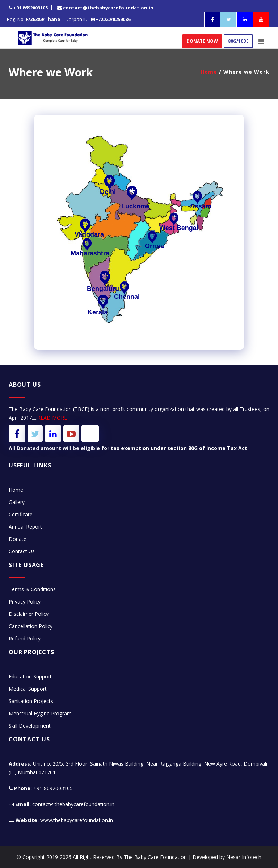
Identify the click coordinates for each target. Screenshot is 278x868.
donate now (202, 41)
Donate (18, 539)
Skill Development (30, 726)
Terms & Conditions (32, 589)
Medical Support (28, 689)
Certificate (21, 514)
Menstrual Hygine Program (40, 713)
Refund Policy (25, 638)
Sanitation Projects (31, 701)
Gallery (17, 502)
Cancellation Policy (31, 626)
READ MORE (52, 418)
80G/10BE (238, 41)
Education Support (30, 676)
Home (209, 72)
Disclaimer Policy (29, 614)
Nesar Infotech (244, 857)
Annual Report (25, 527)
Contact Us (22, 551)
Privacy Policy (25, 602)
